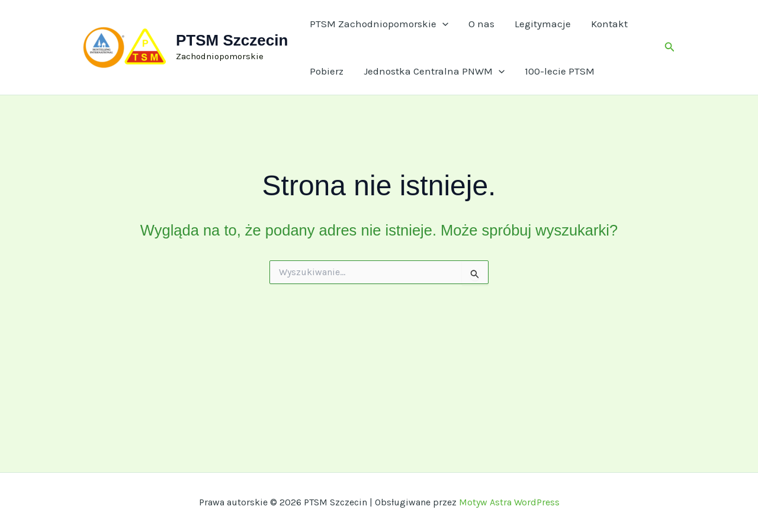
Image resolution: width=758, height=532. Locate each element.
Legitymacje (543, 24)
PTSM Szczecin (232, 40)
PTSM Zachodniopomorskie (379, 24)
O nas (481, 24)
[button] (670, 47)
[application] (442, 24)
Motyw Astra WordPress (509, 502)
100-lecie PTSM (560, 71)
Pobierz (327, 71)
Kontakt (609, 24)
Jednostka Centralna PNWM (434, 71)
